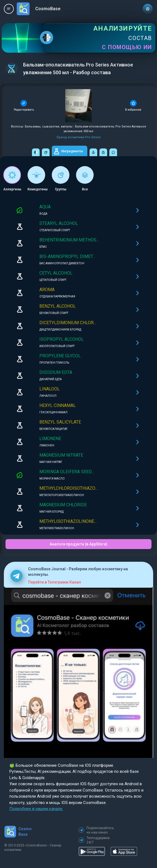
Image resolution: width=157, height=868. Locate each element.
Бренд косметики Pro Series (79, 137)
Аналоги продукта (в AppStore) (78, 544)
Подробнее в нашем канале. (36, 809)
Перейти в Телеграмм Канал (55, 582)
